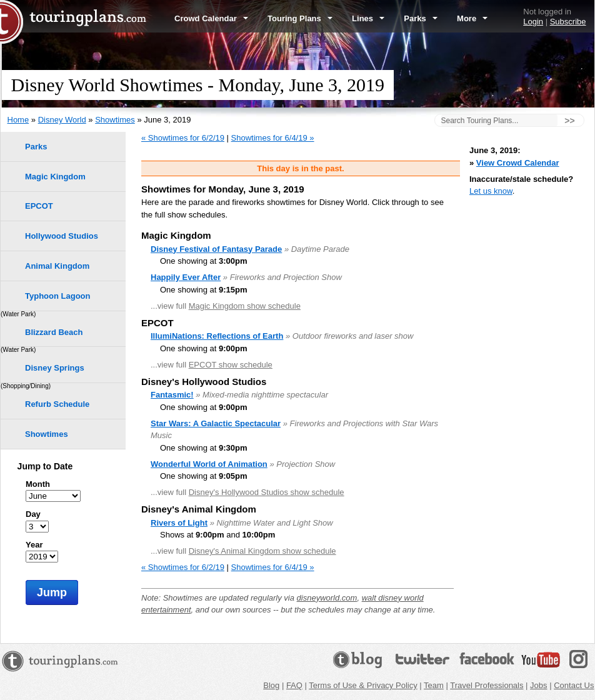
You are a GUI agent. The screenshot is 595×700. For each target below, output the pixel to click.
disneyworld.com (327, 598)
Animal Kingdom (57, 266)
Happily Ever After (186, 277)
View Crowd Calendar (518, 163)
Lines (368, 18)
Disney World (62, 120)
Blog (271, 685)
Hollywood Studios (62, 236)
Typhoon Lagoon (57, 296)
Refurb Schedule (57, 404)
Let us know (491, 191)
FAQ (294, 685)
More (472, 18)
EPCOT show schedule (231, 365)
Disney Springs (55, 368)
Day (33, 514)
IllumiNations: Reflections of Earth (217, 336)
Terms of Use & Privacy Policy (363, 685)
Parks (421, 18)
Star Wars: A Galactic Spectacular (216, 423)
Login (533, 22)
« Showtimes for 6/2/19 (183, 138)
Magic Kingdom (55, 177)
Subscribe (568, 22)
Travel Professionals (487, 685)
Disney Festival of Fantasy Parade (216, 249)
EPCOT (39, 206)
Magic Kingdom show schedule (245, 306)
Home (18, 120)
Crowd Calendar (211, 18)
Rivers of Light (179, 523)
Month (38, 484)
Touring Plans (300, 18)
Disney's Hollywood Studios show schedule (267, 492)
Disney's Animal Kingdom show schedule (262, 551)
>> (569, 121)
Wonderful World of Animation (209, 464)
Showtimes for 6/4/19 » (273, 138)
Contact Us (574, 685)
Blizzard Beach (54, 332)
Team (434, 685)
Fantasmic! (172, 395)
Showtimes (115, 120)
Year (34, 545)
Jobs (538, 685)
